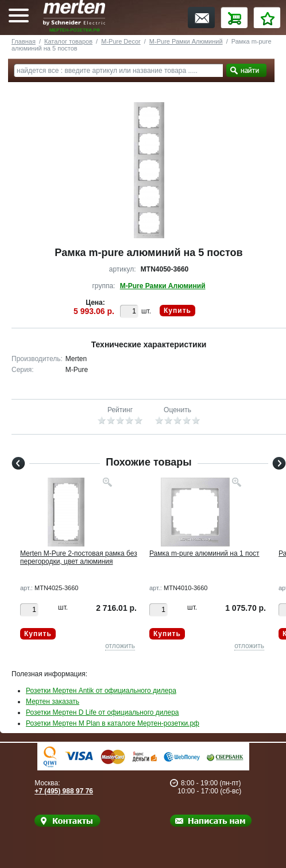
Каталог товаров (68, 41)
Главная (24, 41)
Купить (177, 311)
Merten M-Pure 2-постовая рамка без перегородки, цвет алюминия (79, 557)
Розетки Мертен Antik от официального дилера (101, 691)
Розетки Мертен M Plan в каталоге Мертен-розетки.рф (113, 723)
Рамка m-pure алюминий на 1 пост (204, 553)
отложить (120, 646)
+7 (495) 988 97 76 (64, 791)
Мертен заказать (53, 702)
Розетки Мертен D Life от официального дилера (102, 712)
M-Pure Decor (121, 41)
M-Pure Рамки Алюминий (186, 41)
